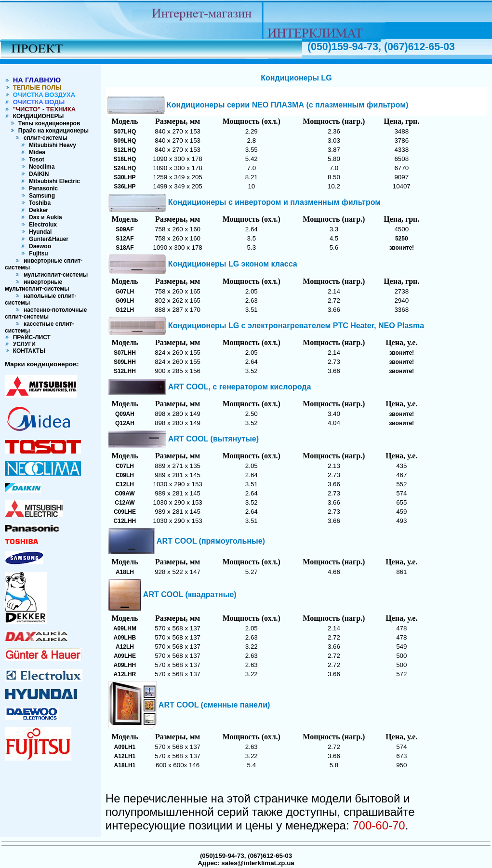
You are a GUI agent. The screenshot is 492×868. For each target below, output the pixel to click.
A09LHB (125, 638)
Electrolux (41, 225)
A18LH (125, 572)
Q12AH (125, 423)
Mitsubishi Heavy (51, 145)
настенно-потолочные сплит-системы (46, 313)
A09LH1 (125, 747)
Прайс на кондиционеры (52, 131)
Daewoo (38, 246)
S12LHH (125, 371)
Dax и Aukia (44, 217)
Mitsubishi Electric (53, 181)
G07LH (125, 292)
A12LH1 (125, 756)
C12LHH (125, 521)
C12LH (125, 484)
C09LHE (125, 512)
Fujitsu (38, 254)
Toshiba (38, 203)
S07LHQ (125, 132)
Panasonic (42, 188)
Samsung (40, 196)
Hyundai (39, 232)
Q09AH (125, 414)
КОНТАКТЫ (27, 351)
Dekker (37, 210)
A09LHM (125, 628)
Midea (35, 152)
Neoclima (40, 167)
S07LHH (125, 353)
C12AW (125, 503)
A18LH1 (125, 765)
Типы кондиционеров (47, 123)
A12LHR (125, 674)
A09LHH (125, 665)
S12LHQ (125, 150)
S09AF (125, 229)
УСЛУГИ (23, 344)
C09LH (125, 475)
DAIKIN (37, 174)
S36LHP (125, 187)
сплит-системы (44, 138)
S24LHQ (125, 168)
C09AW (125, 494)
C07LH (125, 466)
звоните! (401, 248)
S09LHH (125, 362)
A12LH (125, 647)
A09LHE (125, 656)
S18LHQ (125, 159)
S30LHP (125, 177)
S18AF (125, 248)
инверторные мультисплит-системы (37, 285)
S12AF (125, 239)
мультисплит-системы (54, 275)
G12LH (125, 310)
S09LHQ (125, 141)
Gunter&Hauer (47, 239)
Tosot (35, 160)
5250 (402, 239)
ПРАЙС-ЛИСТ (30, 337)
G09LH (125, 301)
